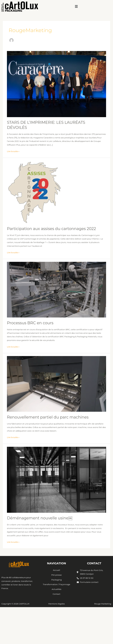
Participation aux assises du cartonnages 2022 (51, 229)
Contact (57, 594)
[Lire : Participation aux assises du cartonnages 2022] (34, 192)
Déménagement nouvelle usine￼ (40, 518)
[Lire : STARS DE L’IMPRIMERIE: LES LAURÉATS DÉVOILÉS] (56, 84)
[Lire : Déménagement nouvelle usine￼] (56, 480)
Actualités (57, 589)
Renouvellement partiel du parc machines (48, 417)
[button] (76, 6)
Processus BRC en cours (30, 323)
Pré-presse (57, 575)
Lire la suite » (13, 151)
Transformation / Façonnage (57, 584)
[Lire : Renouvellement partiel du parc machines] (56, 384)
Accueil (57, 570)
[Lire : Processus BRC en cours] (56, 290)
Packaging (57, 580)
